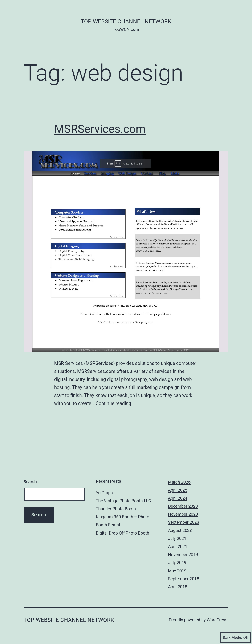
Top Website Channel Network (126, 21)
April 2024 (178, 498)
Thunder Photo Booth (116, 509)
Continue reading (113, 403)
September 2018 (183, 579)
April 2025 (178, 490)
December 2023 (183, 506)
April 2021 (178, 546)
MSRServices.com (100, 129)
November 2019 (183, 554)
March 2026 (179, 482)
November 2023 (183, 514)
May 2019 (177, 571)
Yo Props (104, 493)
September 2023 (183, 522)
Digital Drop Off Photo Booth (123, 533)
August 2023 (180, 530)
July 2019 (177, 562)
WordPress (217, 620)
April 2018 (178, 587)
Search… (32, 482)
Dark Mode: (236, 638)
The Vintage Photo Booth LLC (124, 501)
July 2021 (177, 538)
